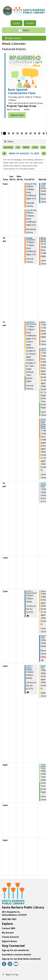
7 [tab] (31, 133)
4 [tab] (18, 133)
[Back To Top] (24, 975)
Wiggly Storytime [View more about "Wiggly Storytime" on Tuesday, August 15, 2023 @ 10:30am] (31, 239)
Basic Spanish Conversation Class (22, 91)
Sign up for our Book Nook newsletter (22, 959)
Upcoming (8, 147)
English (17, 23)
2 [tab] (9, 133)
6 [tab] (26, 133)
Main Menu (13, 38)
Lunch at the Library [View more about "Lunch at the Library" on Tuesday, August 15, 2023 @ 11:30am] (31, 323)
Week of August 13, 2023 (24, 154)
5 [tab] (22, 133)
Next (47, 133)
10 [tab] (44, 133)
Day (43, 147)
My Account (8, 933)
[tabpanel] (24, 86)
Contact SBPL (9, 928)
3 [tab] (13, 133)
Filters (10, 141)
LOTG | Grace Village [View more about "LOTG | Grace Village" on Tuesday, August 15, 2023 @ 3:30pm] (29, 668)
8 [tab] (35, 133)
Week (35, 147)
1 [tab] (4, 133)
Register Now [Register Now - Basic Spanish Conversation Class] (17, 115)
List (18, 147)
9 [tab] (39, 133)
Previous (2, 133)
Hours (27, 30)
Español (30, 23)
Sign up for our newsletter (16, 950)
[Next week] (44, 154)
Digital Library (9, 941)
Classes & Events (10, 937)
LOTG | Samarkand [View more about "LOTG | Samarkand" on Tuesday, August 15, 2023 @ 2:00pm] (31, 592)
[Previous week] (4, 154)
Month (26, 147)
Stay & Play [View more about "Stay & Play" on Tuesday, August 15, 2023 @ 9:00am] (31, 184)
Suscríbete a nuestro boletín (17, 955)
